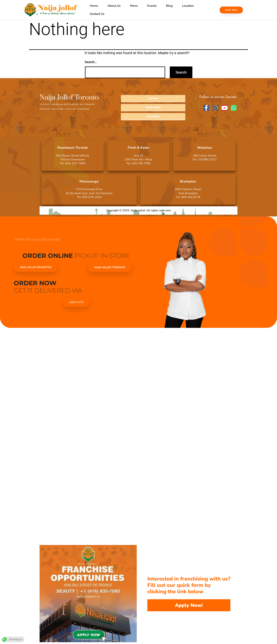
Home (94, 6)
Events (152, 6)
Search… (91, 62)
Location (188, 6)
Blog (169, 6)
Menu (134, 6)
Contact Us (97, 14)
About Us (114, 6)
